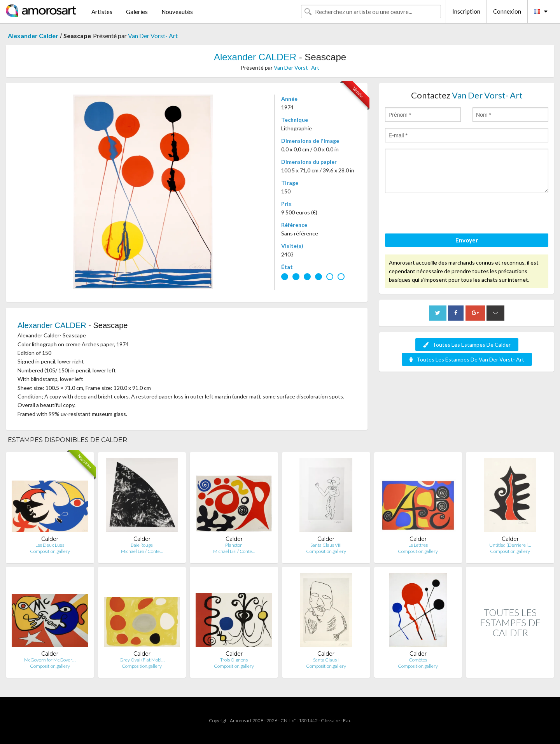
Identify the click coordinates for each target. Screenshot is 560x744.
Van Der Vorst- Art (153, 36)
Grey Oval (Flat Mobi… (142, 660)
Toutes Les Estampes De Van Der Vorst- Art (467, 359)
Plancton (234, 545)
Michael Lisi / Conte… (142, 551)
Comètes (418, 660)
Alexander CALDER (255, 57)
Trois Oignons (234, 660)
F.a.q (347, 720)
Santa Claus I (326, 660)
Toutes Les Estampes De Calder (467, 345)
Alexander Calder (33, 36)
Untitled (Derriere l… (510, 545)
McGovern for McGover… (50, 660)
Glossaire (330, 720)
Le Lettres (418, 545)
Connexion (507, 11)
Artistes (102, 12)
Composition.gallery (50, 551)
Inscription (466, 11)
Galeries (137, 12)
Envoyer (467, 240)
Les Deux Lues (50, 545)
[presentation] (444, 214)
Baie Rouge (142, 545)
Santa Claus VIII (326, 545)
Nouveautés (177, 12)
